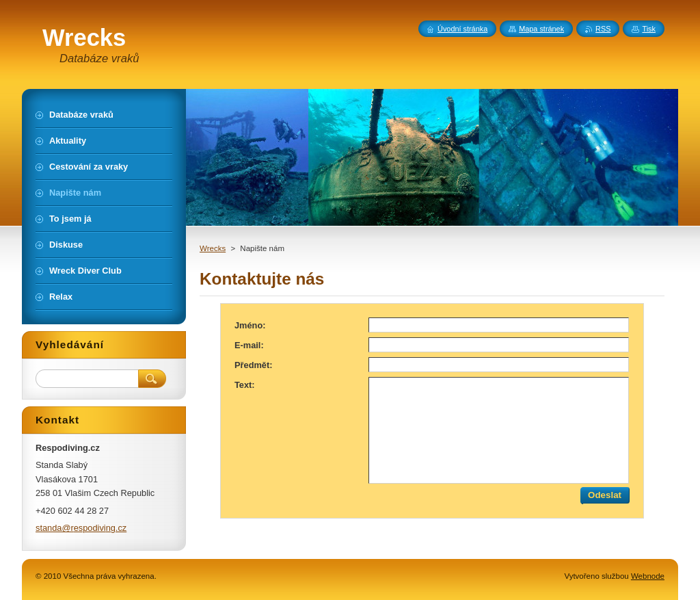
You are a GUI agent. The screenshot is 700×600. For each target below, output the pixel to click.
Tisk (649, 29)
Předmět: (253, 365)
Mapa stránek (541, 29)
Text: (245, 385)
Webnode (648, 576)
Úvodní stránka (462, 29)
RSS (603, 29)
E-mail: (249, 345)
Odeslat (605, 495)
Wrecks (213, 248)
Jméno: (250, 325)
